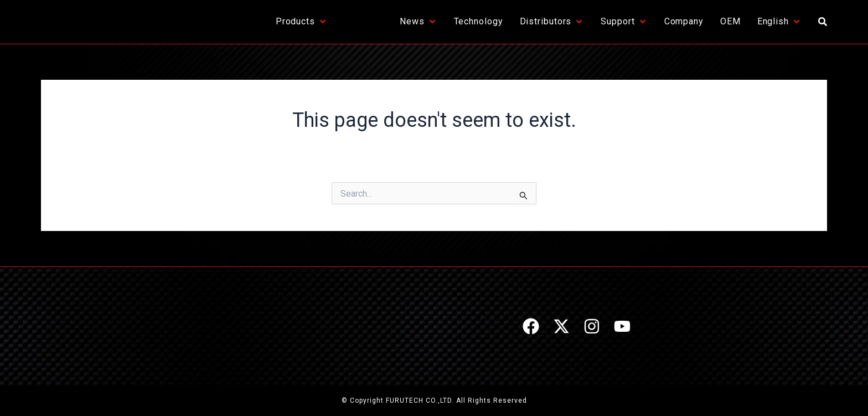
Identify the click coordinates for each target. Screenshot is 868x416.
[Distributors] (552, 22)
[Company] (684, 22)
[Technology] (479, 22)
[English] (779, 22)
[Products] (302, 22)
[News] (418, 22)
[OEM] (730, 22)
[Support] (624, 22)
